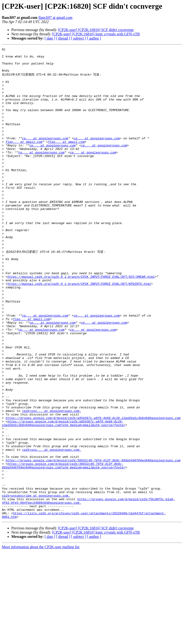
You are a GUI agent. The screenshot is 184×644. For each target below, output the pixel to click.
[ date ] (50, 38)
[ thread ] (63, 38)
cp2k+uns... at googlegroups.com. (52, 483)
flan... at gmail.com (24, 160)
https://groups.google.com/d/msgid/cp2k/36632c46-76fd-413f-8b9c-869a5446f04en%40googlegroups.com (93, 542)
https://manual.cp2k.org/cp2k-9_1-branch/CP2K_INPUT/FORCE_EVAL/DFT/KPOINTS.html (79, 330)
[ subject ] (79, 38)
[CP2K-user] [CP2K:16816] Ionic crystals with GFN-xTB (96, 34)
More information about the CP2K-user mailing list (41, 640)
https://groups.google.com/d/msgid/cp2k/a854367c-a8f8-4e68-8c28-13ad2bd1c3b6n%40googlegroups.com (93, 491)
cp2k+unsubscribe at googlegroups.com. (36, 584)
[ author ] (94, 38)
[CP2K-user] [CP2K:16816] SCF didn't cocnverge (96, 30)
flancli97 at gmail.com (55, 18)
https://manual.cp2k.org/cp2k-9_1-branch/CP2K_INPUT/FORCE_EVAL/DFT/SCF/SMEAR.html (81, 322)
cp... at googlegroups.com (45, 156)
